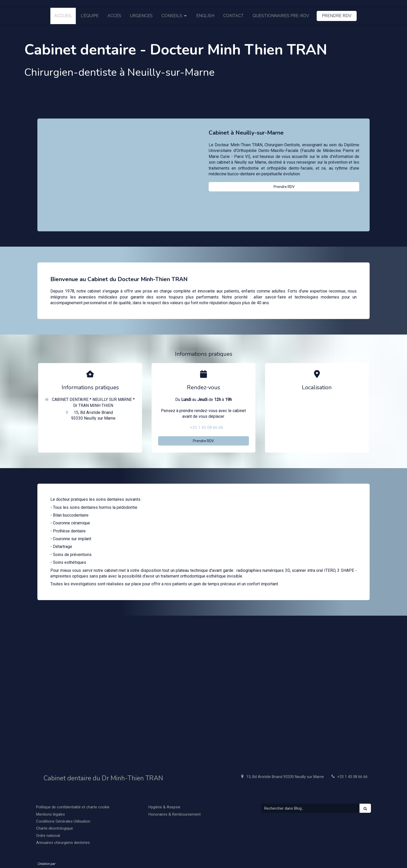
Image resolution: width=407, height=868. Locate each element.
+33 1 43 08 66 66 (207, 428)
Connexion (360, 863)
